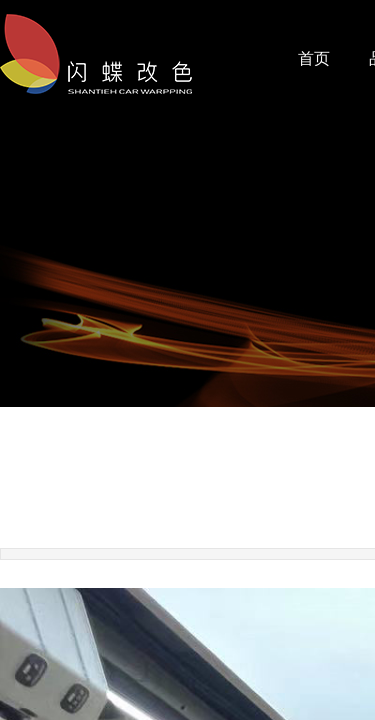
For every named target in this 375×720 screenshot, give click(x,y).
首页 (314, 58)
